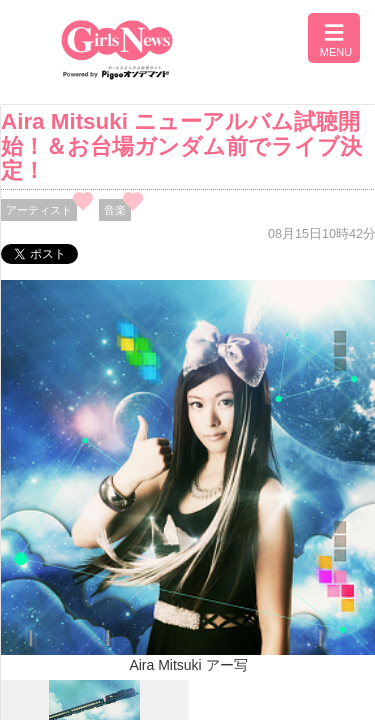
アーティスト (39, 210)
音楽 (115, 210)
